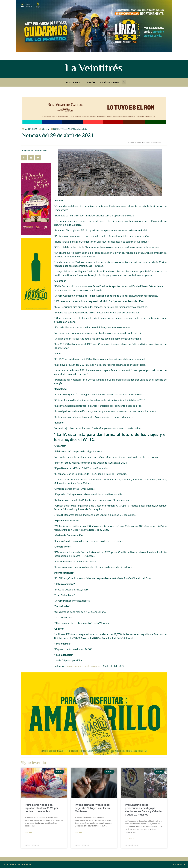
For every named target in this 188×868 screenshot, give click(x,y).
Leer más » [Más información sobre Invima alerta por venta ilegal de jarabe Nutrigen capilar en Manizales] (79, 832)
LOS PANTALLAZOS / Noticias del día (70, 129)
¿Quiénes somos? (109, 82)
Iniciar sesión (179, 864)
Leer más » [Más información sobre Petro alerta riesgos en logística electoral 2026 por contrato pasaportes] (29, 832)
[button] (124, 82)
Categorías (73, 82)
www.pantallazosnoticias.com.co (84, 666)
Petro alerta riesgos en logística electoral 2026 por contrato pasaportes (42, 808)
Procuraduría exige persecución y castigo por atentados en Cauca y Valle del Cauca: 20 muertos (144, 810)
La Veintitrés (94, 69)
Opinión (90, 82)
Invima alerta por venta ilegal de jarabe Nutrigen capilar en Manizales (92, 808)
